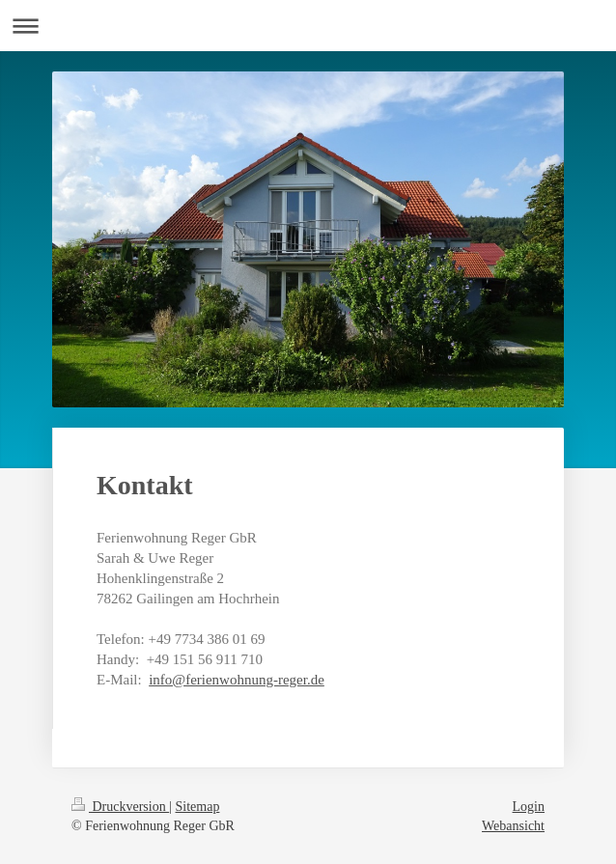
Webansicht (513, 826)
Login (529, 807)
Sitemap (198, 807)
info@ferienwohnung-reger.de (237, 680)
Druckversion (120, 807)
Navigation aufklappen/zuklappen (308, 26)
